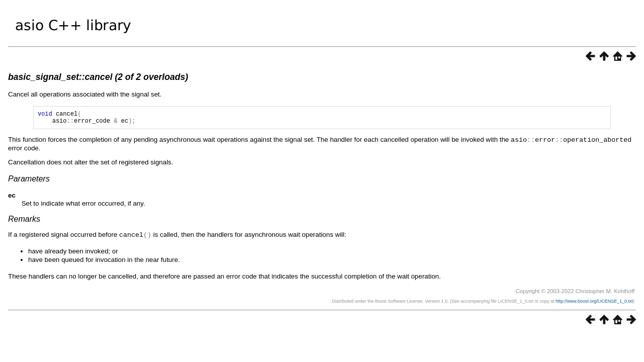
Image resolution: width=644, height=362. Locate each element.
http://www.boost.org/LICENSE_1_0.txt (594, 303)
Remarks (24, 221)
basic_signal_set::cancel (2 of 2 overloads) (98, 77)
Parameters (29, 181)
